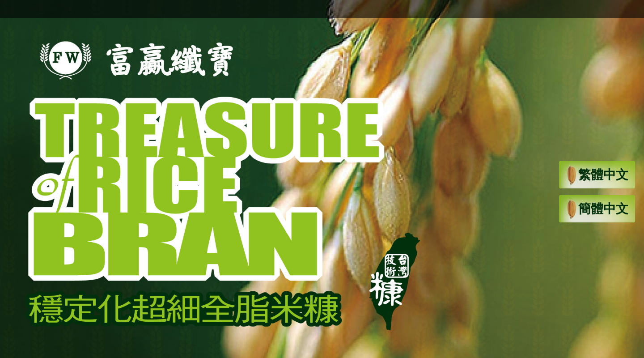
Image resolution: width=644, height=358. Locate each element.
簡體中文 (597, 210)
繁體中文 (597, 176)
